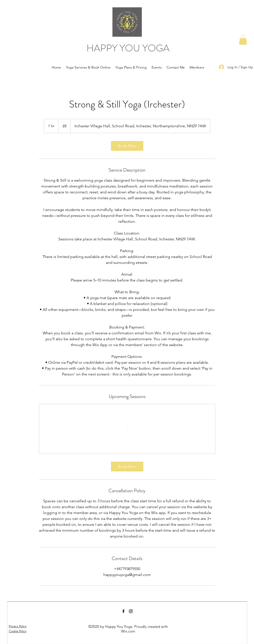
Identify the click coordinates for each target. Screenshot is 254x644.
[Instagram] (131, 611)
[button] (243, 40)
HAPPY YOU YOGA (128, 48)
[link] (127, 146)
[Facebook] (123, 611)
